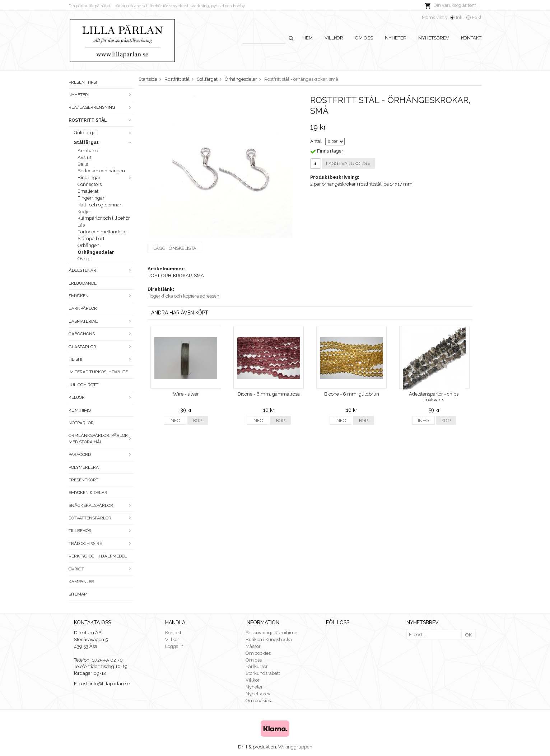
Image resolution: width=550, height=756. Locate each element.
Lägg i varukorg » (348, 164)
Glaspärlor (101, 347)
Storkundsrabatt (263, 673)
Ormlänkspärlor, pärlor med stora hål (101, 438)
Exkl (477, 17)
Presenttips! (83, 82)
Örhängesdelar (96, 252)
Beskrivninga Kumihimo (271, 633)
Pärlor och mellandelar (102, 232)
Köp (198, 421)
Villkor (334, 38)
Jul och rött (83, 385)
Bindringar (105, 178)
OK (469, 635)
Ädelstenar (101, 270)
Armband (88, 151)
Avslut (84, 157)
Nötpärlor (81, 423)
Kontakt (471, 38)
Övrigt (84, 259)
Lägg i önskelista (175, 248)
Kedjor (84, 212)
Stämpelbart (91, 239)
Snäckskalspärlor (101, 505)
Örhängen (88, 245)
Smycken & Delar (88, 493)
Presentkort (83, 480)
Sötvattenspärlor (101, 518)
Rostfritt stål (101, 120)
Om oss (364, 38)
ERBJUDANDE (83, 283)
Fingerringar (91, 198)
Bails (83, 164)
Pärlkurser (257, 666)
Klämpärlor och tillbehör (104, 218)
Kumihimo (80, 410)
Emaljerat (88, 191)
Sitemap (78, 594)
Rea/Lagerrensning (101, 107)
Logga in (174, 646)
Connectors (90, 184)
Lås (81, 225)
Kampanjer (81, 582)
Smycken (101, 296)
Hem (308, 38)
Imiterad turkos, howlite (98, 372)
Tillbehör (101, 531)
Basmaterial (101, 321)
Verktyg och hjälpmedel (98, 556)
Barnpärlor (83, 308)
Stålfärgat (104, 142)
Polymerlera (84, 467)
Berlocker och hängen (101, 171)
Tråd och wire (101, 543)
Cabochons (101, 334)
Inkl (460, 17)
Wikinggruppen (295, 747)
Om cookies (258, 653)
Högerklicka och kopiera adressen (183, 296)
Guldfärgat (104, 133)
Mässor (253, 646)
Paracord (101, 454)
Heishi (101, 359)
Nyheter (396, 38)
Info (175, 421)
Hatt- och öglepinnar (99, 205)
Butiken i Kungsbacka (269, 640)
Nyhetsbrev (434, 38)
